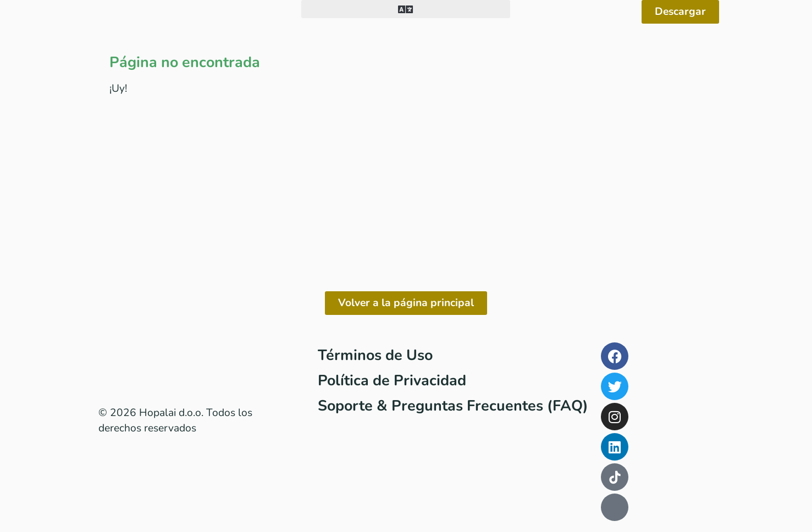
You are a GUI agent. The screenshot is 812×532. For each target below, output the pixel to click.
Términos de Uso (375, 355)
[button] (406, 9)
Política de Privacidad (392, 380)
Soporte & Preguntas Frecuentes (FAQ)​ (453, 406)
